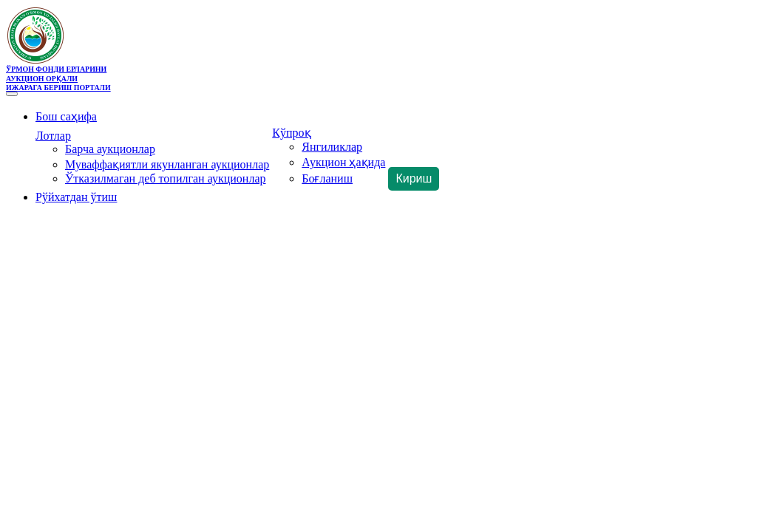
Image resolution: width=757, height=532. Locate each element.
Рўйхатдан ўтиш (76, 197)
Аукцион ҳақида (343, 162)
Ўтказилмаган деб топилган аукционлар (166, 178)
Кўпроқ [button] (291, 133)
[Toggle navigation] (12, 94)
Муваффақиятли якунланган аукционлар (167, 164)
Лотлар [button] (53, 136)
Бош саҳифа (66, 116)
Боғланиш (327, 178)
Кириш (414, 178)
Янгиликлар (332, 147)
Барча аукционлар (110, 149)
